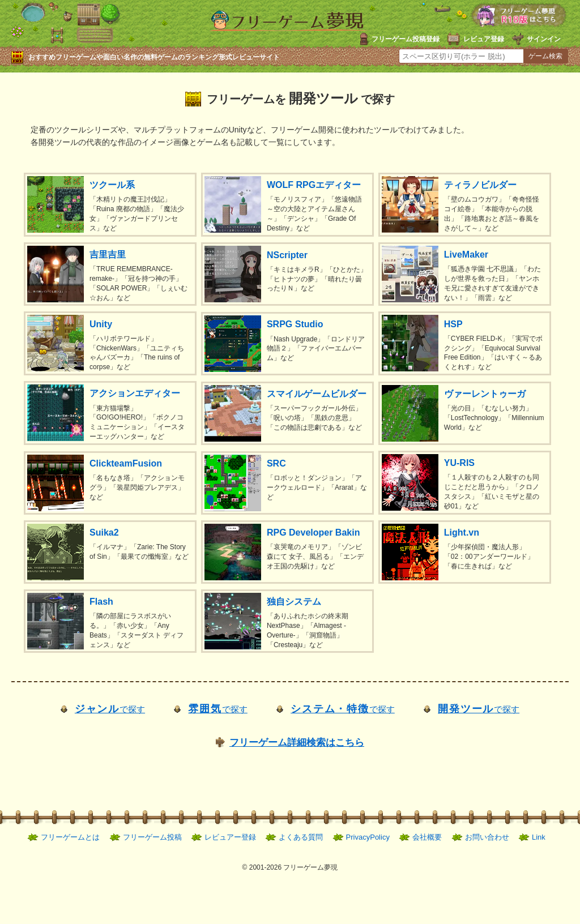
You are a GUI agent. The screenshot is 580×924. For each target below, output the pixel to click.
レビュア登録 (484, 39)
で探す (110, 709)
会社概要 (427, 837)
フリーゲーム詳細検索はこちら (297, 743)
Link (539, 837)
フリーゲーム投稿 (152, 837)
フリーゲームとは (70, 837)
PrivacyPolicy (368, 837)
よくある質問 (301, 837)
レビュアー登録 (230, 837)
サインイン (544, 39)
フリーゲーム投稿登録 (406, 39)
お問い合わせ (487, 837)
